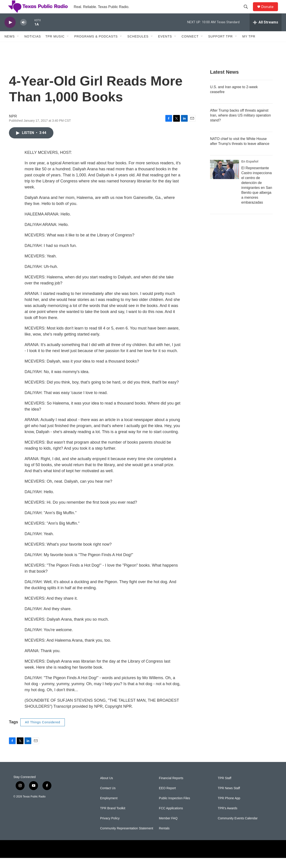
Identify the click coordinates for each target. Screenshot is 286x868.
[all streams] (266, 32)
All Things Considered (43, 732)
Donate (270, 12)
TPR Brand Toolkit (113, 818)
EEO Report (167, 798)
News (10, 46)
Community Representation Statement (127, 838)
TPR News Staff (229, 798)
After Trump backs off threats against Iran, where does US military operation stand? (240, 125)
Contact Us (108, 798)
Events (165, 46)
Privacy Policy (110, 828)
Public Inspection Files (174, 808)
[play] (10, 32)
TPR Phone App (229, 808)
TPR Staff (225, 788)
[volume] (23, 32)
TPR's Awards (228, 818)
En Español (250, 171)
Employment (109, 808)
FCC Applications (171, 818)
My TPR (249, 46)
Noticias (33, 46)
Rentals (164, 838)
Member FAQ (168, 828)
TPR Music (55, 46)
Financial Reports (171, 788)
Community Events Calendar (238, 828)
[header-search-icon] (248, 12)
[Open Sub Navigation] (18, 46)
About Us (107, 788)
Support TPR (221, 46)
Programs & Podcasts (96, 46)
